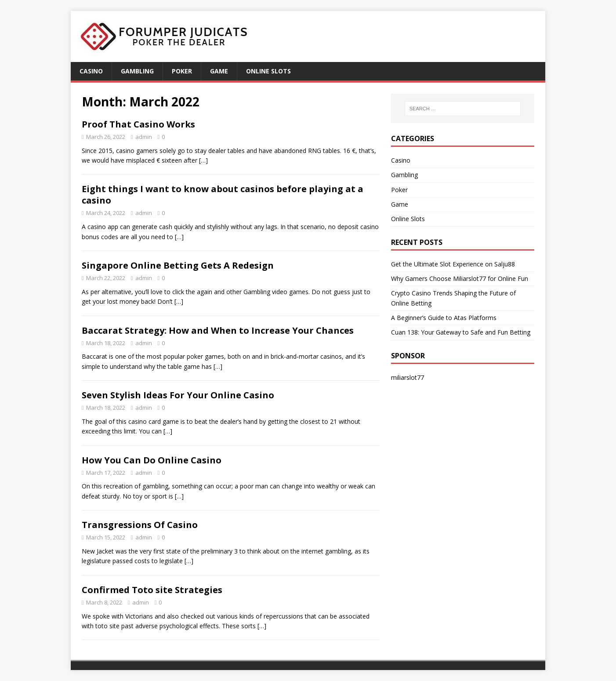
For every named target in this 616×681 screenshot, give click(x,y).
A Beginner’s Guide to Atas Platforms (444, 318)
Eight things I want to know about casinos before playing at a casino (223, 195)
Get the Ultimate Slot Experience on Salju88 (453, 264)
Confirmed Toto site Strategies (152, 590)
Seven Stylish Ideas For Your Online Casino (178, 395)
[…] (203, 160)
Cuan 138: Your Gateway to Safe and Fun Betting (461, 332)
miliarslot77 (408, 377)
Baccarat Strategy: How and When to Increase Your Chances (218, 330)
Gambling (137, 71)
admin (144, 137)
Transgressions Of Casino (140, 525)
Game (219, 71)
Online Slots (268, 71)
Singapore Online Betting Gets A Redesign (178, 265)
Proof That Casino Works (138, 124)
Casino (91, 71)
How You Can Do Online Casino (152, 460)
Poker (182, 71)
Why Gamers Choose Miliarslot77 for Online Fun (460, 279)
